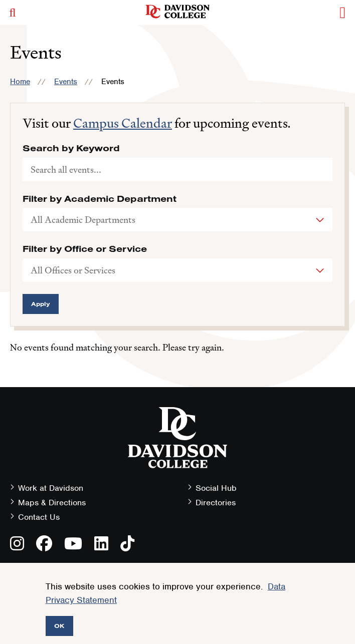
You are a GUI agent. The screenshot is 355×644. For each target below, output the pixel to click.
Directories (216, 503)
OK (59, 626)
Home (20, 82)
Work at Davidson (51, 488)
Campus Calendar (123, 123)
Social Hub (216, 488)
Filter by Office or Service (85, 249)
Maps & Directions (52, 503)
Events (66, 82)
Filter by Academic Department (100, 199)
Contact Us (39, 517)
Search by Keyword (71, 148)
